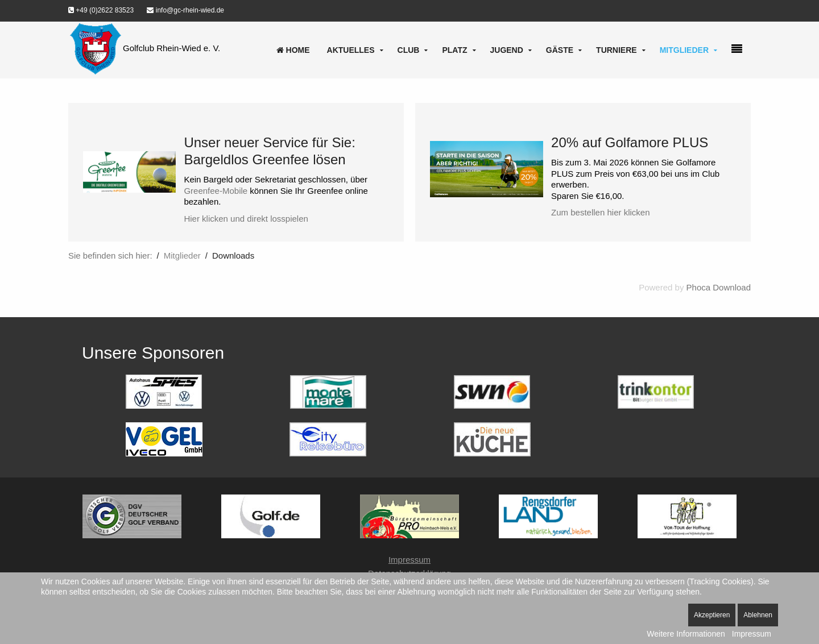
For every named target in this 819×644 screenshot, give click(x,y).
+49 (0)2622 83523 (101, 10)
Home (293, 50)
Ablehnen (758, 615)
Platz (454, 50)
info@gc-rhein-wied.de (185, 10)
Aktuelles (351, 50)
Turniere (617, 50)
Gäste (560, 50)
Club (409, 50)
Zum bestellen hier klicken (600, 212)
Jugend (507, 50)
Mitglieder (684, 50)
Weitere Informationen (686, 634)
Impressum (409, 560)
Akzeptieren (712, 615)
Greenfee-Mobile (216, 191)
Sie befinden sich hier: (110, 255)
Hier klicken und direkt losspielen (246, 219)
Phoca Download (719, 287)
